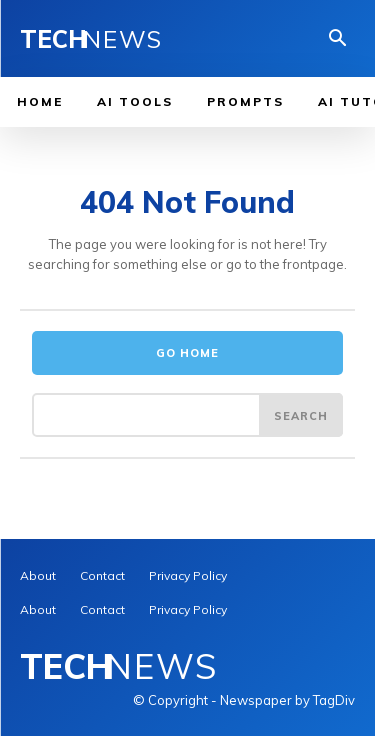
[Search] (301, 415)
